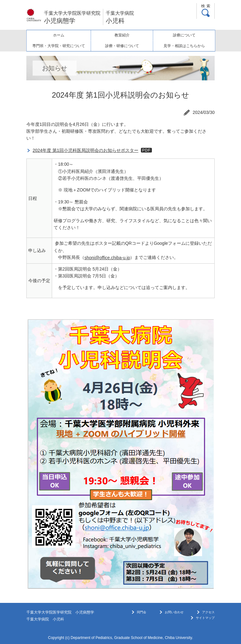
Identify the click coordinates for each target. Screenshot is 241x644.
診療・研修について (122, 46)
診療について (184, 35)
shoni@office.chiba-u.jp (107, 258)
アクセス (208, 612)
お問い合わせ (174, 612)
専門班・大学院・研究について (59, 46)
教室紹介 (122, 35)
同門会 (142, 612)
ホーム (59, 35)
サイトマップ (205, 618)
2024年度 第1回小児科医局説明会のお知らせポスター (86, 150)
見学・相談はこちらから (184, 46)
